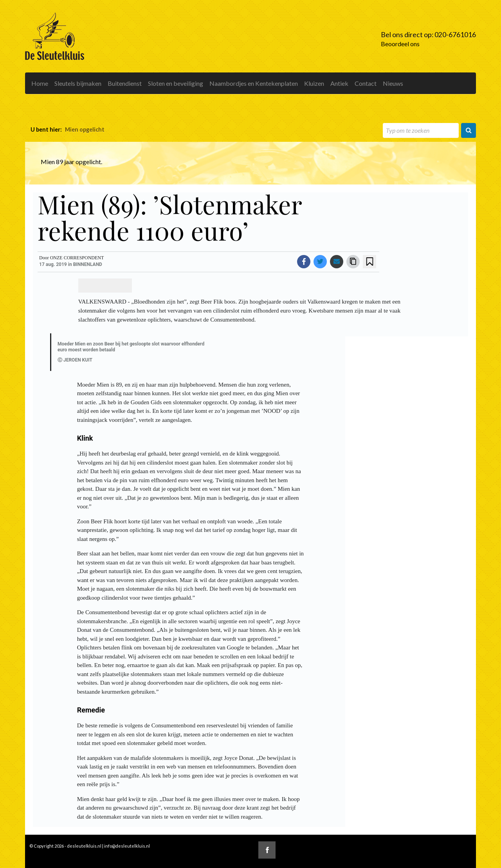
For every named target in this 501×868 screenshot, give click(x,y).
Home (40, 83)
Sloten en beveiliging (176, 83)
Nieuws (393, 83)
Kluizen (314, 83)
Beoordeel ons (400, 44)
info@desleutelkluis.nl (127, 846)
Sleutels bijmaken (78, 83)
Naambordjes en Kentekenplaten (254, 83)
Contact (366, 83)
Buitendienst (125, 83)
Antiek (339, 83)
